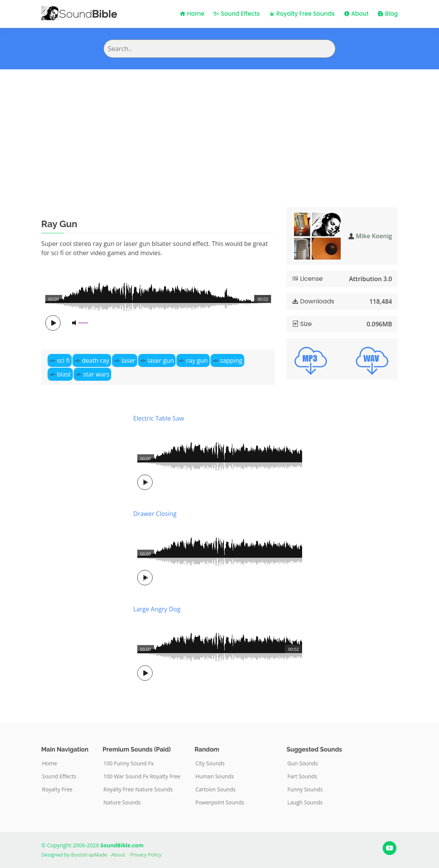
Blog (388, 14)
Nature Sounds (122, 802)
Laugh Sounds (305, 802)
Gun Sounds (303, 763)
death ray (96, 360)
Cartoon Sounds (216, 789)
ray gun (197, 360)
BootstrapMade (89, 855)
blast (64, 374)
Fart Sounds (303, 776)
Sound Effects (237, 14)
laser (128, 360)
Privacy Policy (146, 855)
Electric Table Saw (159, 418)
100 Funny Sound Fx (129, 763)
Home (192, 14)
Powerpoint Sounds (220, 802)
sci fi (63, 360)
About (356, 14)
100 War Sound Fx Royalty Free (142, 776)
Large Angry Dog (157, 609)
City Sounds (210, 763)
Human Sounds (215, 776)
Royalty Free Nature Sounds (138, 789)
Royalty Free (58, 789)
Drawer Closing (155, 514)
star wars (96, 374)
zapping (231, 360)
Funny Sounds (305, 789)
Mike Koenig (374, 236)
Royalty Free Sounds (302, 14)
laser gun (161, 360)
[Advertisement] (219, 127)
